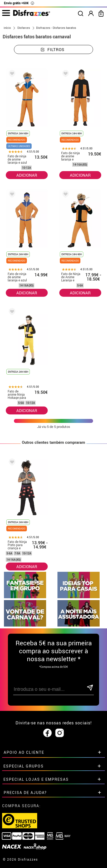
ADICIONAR (27, 175)
